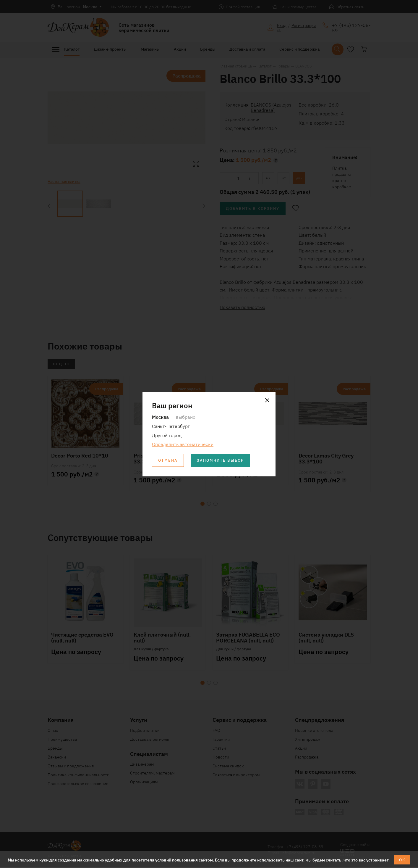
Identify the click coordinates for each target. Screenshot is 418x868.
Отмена (169, 460)
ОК (402, 859)
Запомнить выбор (223, 460)
